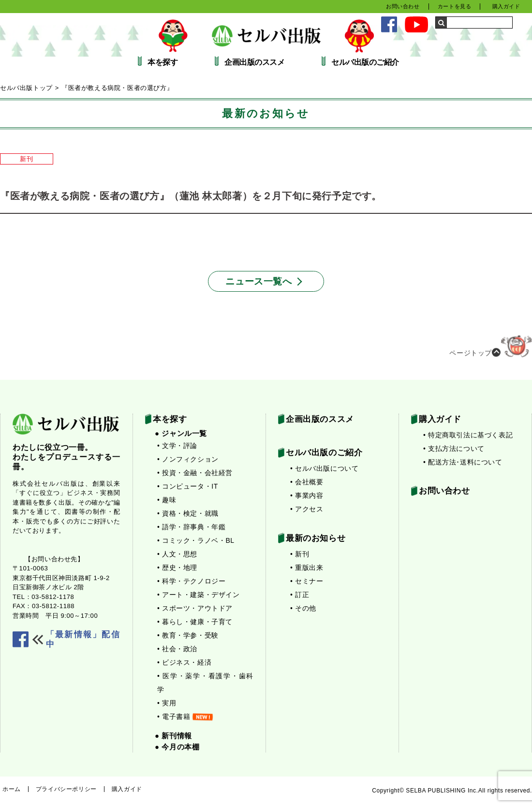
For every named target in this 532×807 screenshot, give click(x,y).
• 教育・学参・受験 (188, 635)
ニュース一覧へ (259, 281)
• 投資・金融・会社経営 (195, 473)
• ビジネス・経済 (184, 662)
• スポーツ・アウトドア (195, 608)
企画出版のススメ (254, 62)
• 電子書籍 (185, 717)
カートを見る (455, 6)
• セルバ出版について (324, 468)
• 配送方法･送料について (463, 462)
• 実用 (167, 703)
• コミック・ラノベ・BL (196, 540)
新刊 (26, 159)
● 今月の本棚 (177, 747)
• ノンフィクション (188, 459)
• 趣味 (167, 500)
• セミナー (307, 581)
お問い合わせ (403, 6)
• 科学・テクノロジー (191, 581)
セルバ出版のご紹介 (365, 62)
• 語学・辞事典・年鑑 (191, 527)
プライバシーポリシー (66, 789)
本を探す (163, 62)
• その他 (303, 608)
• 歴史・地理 (177, 568)
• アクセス (307, 509)
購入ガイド (506, 6)
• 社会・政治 (177, 649)
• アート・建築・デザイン (199, 595)
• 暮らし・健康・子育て (195, 622)
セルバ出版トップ (26, 88)
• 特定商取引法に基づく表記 (468, 435)
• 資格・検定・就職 (188, 513)
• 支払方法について (454, 448)
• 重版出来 (307, 568)
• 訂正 (300, 595)
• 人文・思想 (177, 554)
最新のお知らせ (316, 538)
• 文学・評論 (177, 446)
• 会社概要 (307, 482)
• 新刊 (300, 554)
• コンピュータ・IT (188, 486)
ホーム (12, 789)
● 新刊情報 (173, 736)
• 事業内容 (307, 495)
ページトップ (491, 349)
